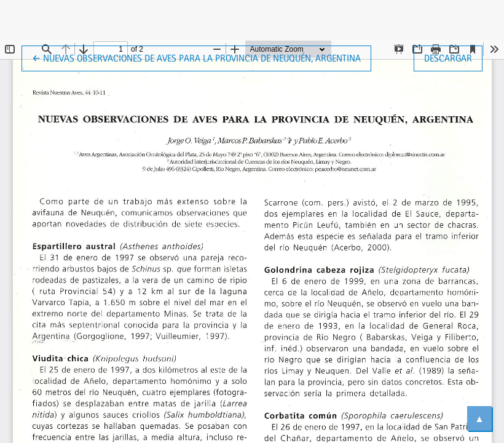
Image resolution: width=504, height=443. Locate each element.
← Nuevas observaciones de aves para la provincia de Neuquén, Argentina (196, 57)
